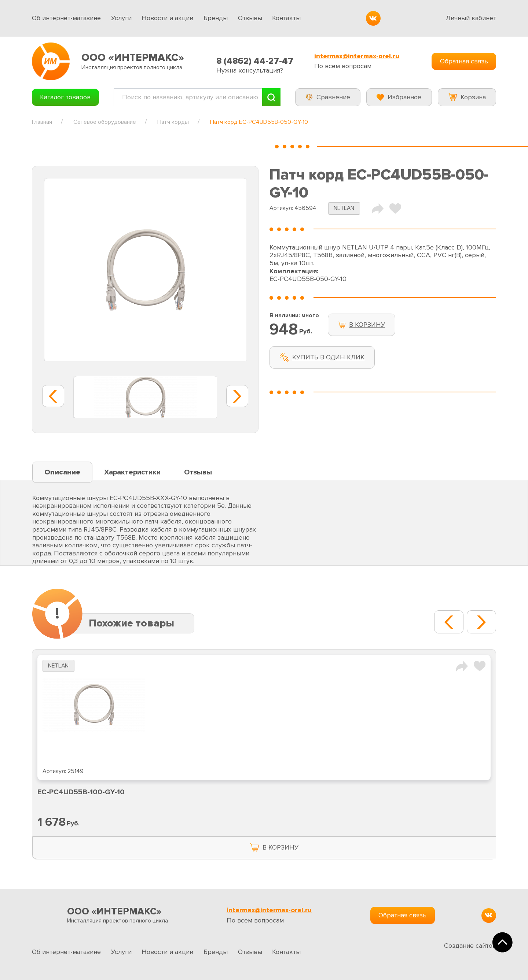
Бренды (216, 18)
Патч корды (173, 122)
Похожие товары (131, 623)
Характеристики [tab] (132, 472)
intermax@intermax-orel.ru (357, 56)
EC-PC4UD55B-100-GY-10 (81, 792)
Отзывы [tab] (198, 472)
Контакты (286, 18)
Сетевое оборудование (105, 122)
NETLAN (344, 208)
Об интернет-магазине (66, 18)
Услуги (121, 18)
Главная (42, 122)
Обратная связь (464, 61)
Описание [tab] (62, 472)
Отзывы (250, 18)
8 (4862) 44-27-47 (255, 61)
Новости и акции (167, 18)
